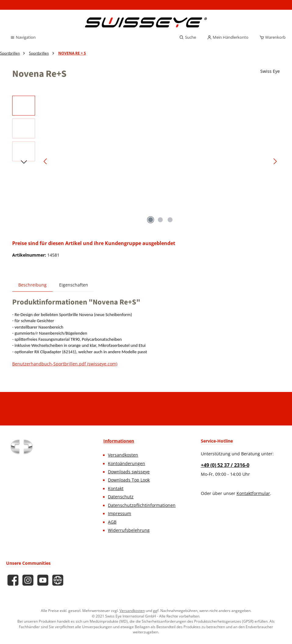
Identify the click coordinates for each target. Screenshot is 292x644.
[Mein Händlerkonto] (228, 37)
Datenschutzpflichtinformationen (142, 505)
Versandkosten (123, 455)
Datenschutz (121, 497)
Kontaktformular (253, 493)
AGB (112, 522)
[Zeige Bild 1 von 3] (151, 220)
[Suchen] (188, 37)
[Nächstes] (275, 161)
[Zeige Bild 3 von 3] (170, 220)
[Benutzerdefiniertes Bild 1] (21, 447)
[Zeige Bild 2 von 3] (160, 220)
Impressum (119, 514)
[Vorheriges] (46, 161)
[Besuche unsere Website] (58, 580)
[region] (146, 161)
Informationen (119, 441)
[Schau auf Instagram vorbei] (28, 580)
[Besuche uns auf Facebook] (13, 580)
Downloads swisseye (129, 472)
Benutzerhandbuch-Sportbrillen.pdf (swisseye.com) (65, 364)
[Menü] (23, 37)
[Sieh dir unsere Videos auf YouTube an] (43, 580)
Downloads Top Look (129, 480)
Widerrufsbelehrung (129, 530)
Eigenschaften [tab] (74, 285)
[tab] (32, 285)
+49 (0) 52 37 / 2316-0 (225, 465)
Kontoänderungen (126, 464)
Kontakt (116, 489)
